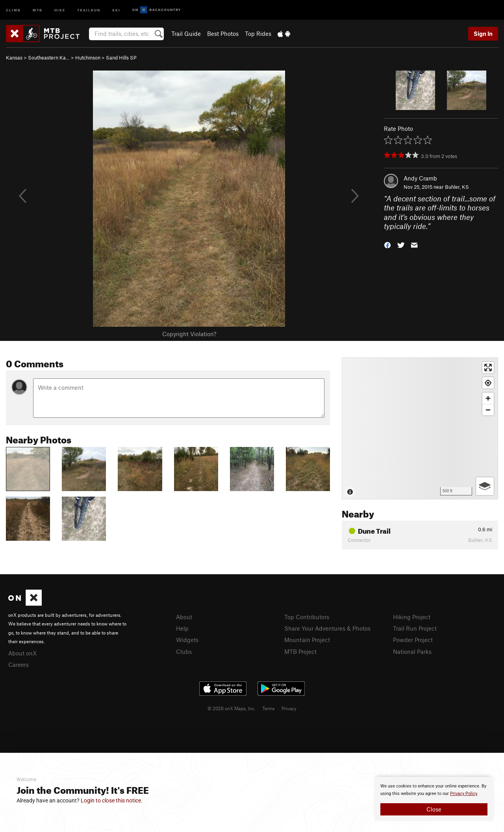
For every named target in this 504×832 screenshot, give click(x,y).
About (184, 617)
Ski (116, 10)
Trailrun (89, 10)
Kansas (14, 58)
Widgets (187, 640)
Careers (19, 664)
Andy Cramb (420, 178)
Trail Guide (186, 34)
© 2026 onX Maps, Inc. (232, 708)
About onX (22, 653)
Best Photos (223, 34)
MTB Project (300, 651)
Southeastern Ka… (49, 58)
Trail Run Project (415, 628)
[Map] (420, 428)
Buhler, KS (457, 187)
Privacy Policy (464, 794)
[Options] (485, 486)
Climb (13, 10)
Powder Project (413, 640)
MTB (38, 10)
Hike (60, 10)
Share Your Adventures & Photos (327, 628)
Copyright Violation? (189, 334)
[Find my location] (488, 383)
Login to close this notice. (112, 800)
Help (182, 628)
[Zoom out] (488, 410)
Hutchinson (88, 58)
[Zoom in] (488, 398)
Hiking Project (412, 617)
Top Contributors (307, 617)
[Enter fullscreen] (488, 368)
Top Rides (258, 34)
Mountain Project (307, 640)
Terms (269, 708)
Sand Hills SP (121, 58)
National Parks (412, 651)
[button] (387, 245)
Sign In (483, 34)
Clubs (184, 651)
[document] (434, 799)
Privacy (289, 708)
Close (434, 809)
